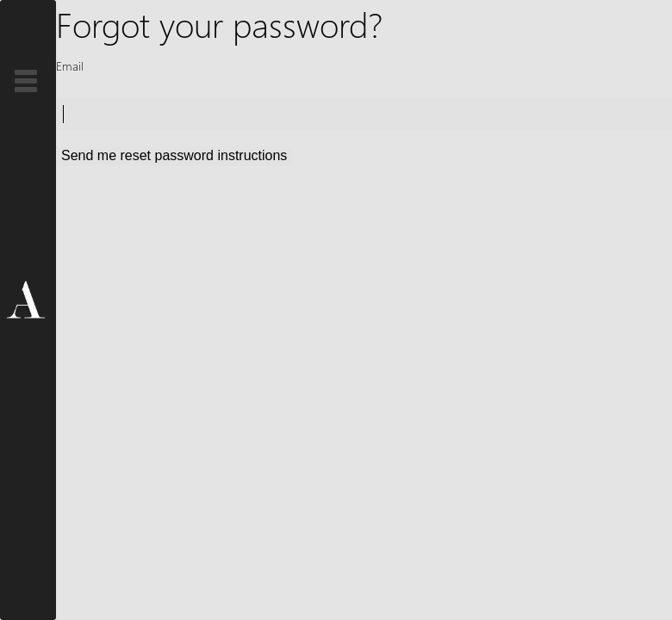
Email (70, 66)
